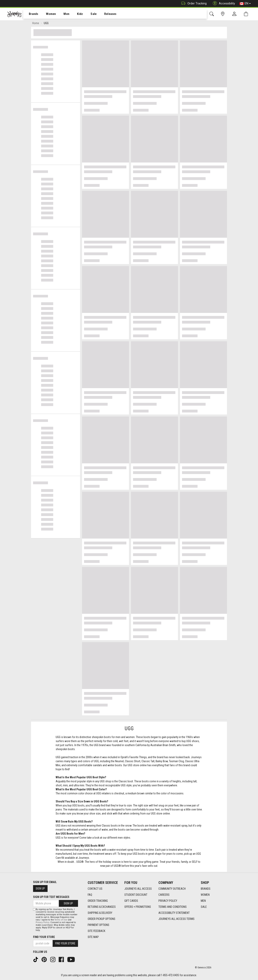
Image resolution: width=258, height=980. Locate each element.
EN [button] (245, 4)
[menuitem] (31, 14)
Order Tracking (193, 4)
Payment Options (98, 925)
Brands (31, 14)
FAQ (90, 895)
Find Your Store (44, 937)
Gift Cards (131, 901)
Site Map (93, 937)
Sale (88, 14)
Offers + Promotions (138, 907)
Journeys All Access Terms (176, 919)
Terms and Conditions (173, 907)
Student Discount (136, 895)
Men (62, 14)
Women (48, 14)
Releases (104, 14)
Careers (164, 895)
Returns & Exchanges (102, 907)
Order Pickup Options (101, 919)
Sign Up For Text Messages (51, 897)
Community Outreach (172, 889)
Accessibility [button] (223, 4)
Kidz (75, 14)
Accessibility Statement (174, 913)
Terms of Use (61, 920)
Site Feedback (96, 931)
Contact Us (95, 889)
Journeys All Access (138, 889)
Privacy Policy (168, 901)
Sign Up (40, 888)
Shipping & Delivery (100, 913)
